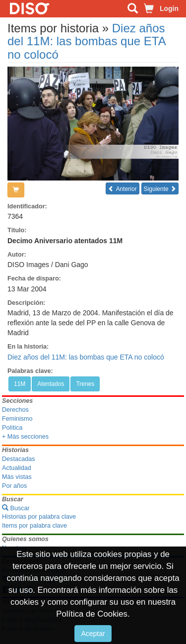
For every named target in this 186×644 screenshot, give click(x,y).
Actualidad (17, 468)
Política (12, 428)
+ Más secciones (25, 437)
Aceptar (93, 634)
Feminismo (17, 419)
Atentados (51, 384)
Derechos (15, 410)
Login (169, 8)
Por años (14, 486)
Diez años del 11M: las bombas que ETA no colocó (86, 41)
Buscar (16, 508)
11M (20, 384)
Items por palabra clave (34, 526)
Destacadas (19, 459)
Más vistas (17, 477)
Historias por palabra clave (39, 517)
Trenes (85, 384)
